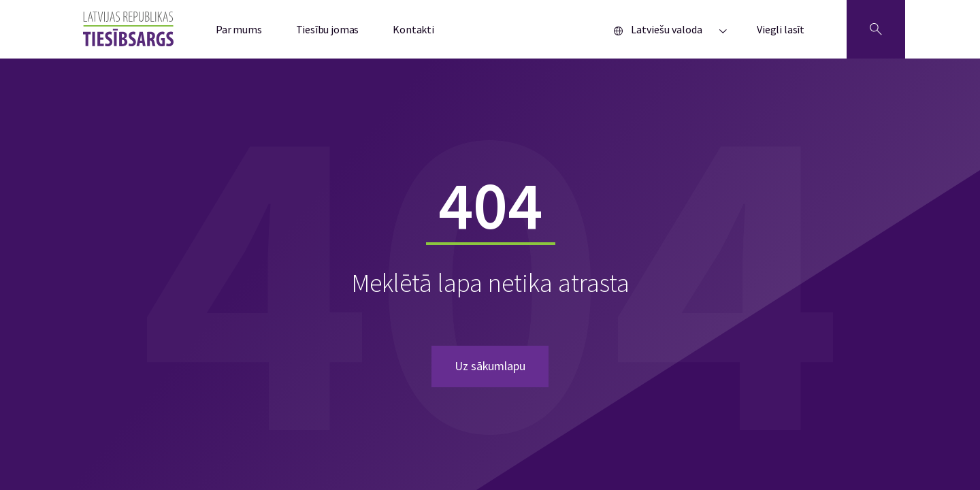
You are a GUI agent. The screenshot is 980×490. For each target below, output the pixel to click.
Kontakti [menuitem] (413, 29)
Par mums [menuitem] (239, 29)
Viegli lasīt (781, 29)
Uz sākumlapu (490, 366)
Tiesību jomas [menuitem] (328, 29)
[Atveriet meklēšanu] (876, 29)
